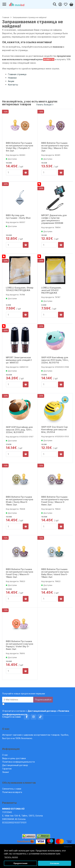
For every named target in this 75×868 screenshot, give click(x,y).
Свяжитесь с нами (12, 789)
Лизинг (6, 772)
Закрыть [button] (68, 846)
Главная (6, 17)
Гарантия (7, 769)
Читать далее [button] (11, 857)
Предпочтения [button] (20, 863)
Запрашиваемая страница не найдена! (30, 17)
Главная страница (17, 74)
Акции (11, 81)
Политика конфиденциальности (18, 762)
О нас (5, 755)
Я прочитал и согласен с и (36, 713)
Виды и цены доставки (14, 758)
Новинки (12, 78)
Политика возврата (12, 792)
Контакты (13, 85)
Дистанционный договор (16, 765)
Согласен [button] (55, 863)
